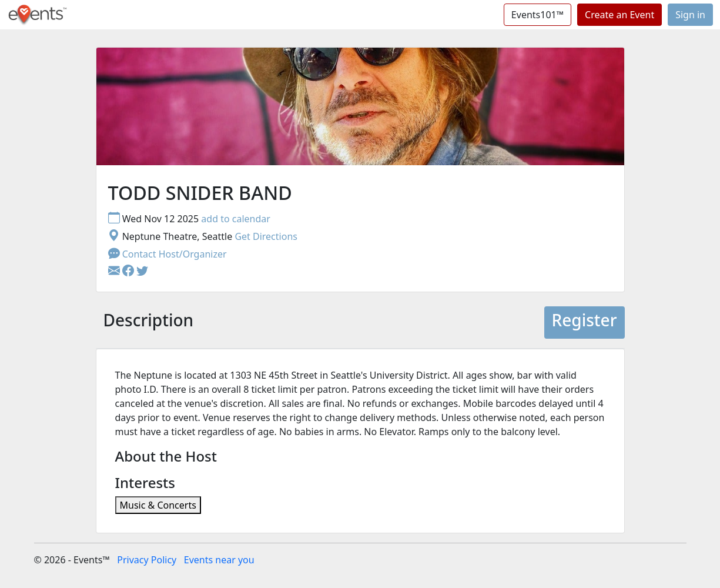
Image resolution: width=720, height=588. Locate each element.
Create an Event (619, 15)
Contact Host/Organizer (168, 254)
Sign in (690, 15)
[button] (129, 272)
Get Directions (266, 236)
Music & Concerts (158, 505)
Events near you (219, 560)
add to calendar (236, 219)
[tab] (149, 323)
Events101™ (538, 15)
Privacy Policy (147, 560)
